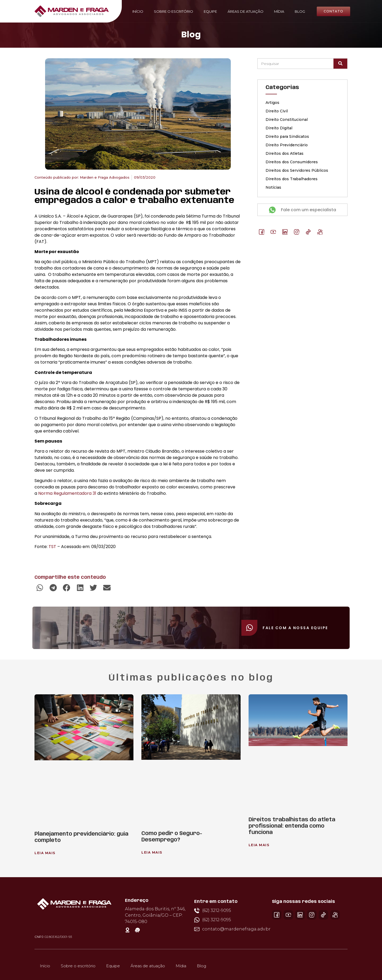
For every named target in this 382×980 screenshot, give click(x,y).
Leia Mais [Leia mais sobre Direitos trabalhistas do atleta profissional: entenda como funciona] (259, 845)
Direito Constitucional (287, 120)
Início (138, 11)
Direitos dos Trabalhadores (292, 179)
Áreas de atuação (246, 11)
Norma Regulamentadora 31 (67, 493)
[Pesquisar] (340, 64)
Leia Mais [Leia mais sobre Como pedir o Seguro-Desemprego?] (152, 852)
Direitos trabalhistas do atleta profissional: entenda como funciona (292, 826)
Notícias (273, 187)
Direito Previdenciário (287, 145)
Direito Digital (279, 128)
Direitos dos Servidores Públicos (297, 170)
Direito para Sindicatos (287, 136)
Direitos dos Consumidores (292, 162)
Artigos (272, 103)
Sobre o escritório (173, 11)
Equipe (210, 11)
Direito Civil (277, 111)
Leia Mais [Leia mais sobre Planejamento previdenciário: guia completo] (45, 853)
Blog (300, 11)
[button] (40, 588)
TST (52, 547)
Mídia (279, 11)
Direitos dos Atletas (285, 153)
